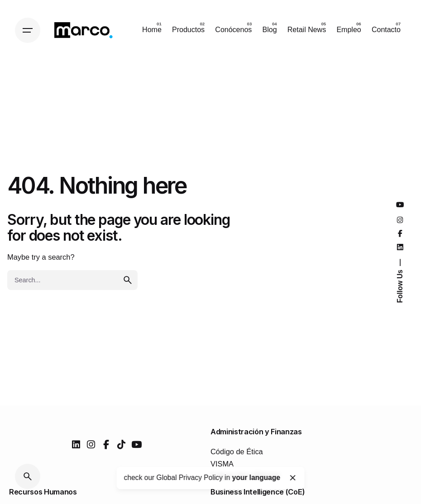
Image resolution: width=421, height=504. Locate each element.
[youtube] (136, 445)
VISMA (222, 464)
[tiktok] (121, 445)
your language (256, 478)
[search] (128, 280)
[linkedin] (76, 445)
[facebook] (106, 445)
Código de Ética (237, 452)
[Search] (28, 476)
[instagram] (91, 445)
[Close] (293, 478)
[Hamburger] (28, 30)
